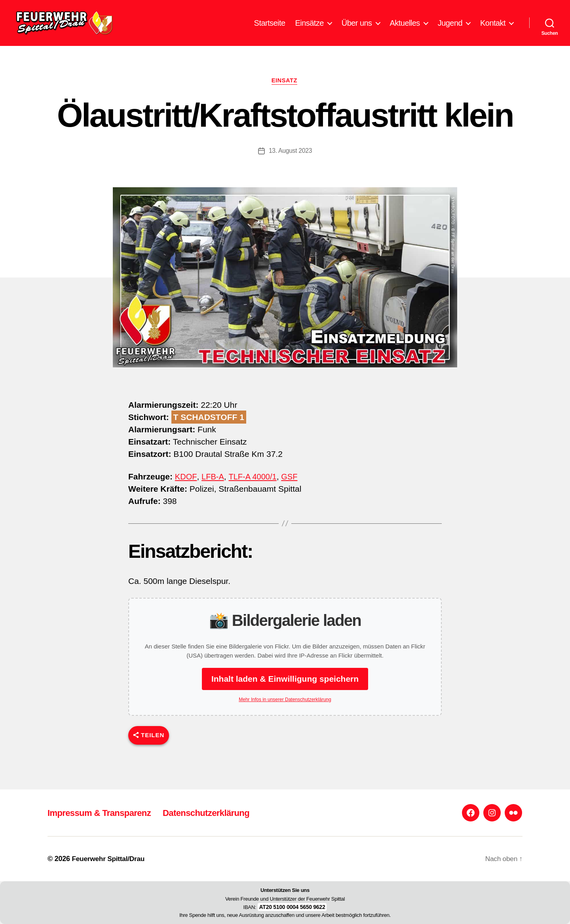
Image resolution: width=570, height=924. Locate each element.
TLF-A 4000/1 (255, 489)
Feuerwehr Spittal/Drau (109, 859)
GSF (293, 489)
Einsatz (285, 93)
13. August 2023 (291, 163)
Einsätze (310, 29)
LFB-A (214, 489)
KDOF (186, 489)
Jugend (450, 29)
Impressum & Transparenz (104, 813)
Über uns (357, 29)
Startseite (270, 29)
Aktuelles (405, 29)
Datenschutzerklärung (219, 813)
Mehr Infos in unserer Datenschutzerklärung (285, 712)
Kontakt (493, 29)
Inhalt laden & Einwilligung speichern (285, 691)
